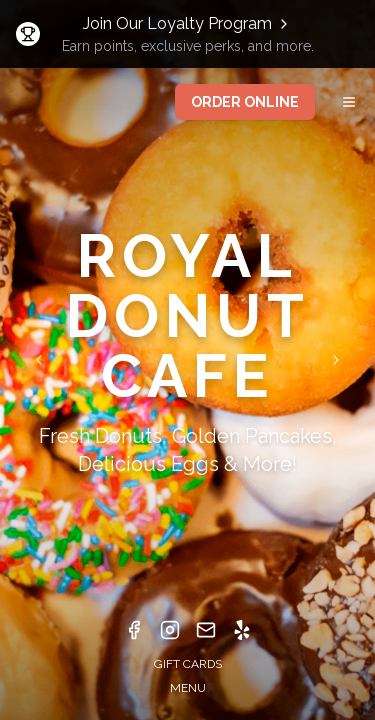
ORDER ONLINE (245, 102)
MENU (188, 688)
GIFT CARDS (188, 664)
